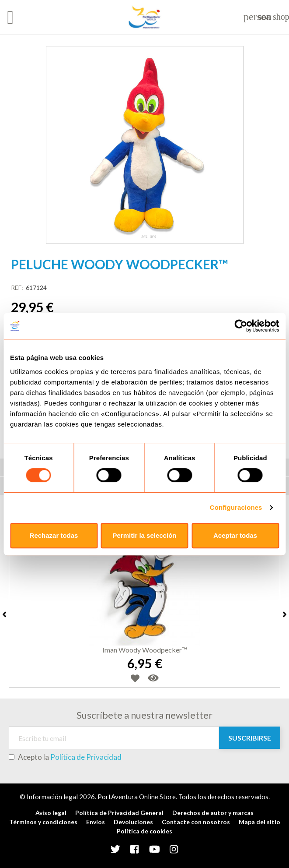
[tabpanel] (145, 145)
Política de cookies (144, 831)
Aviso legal (51, 813)
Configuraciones (236, 507)
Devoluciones (133, 822)
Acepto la (65, 757)
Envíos (96, 822)
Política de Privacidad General (119, 813)
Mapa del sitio (259, 822)
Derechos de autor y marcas (213, 813)
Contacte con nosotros (196, 822)
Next (285, 614)
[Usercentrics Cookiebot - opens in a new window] (241, 326)
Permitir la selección (145, 535)
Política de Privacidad (86, 757)
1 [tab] (136, 237)
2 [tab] (145, 237)
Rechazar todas (54, 535)
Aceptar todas (235, 535)
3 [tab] (153, 237)
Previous (4, 614)
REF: (17, 288)
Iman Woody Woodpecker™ (145, 650)
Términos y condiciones (43, 822)
